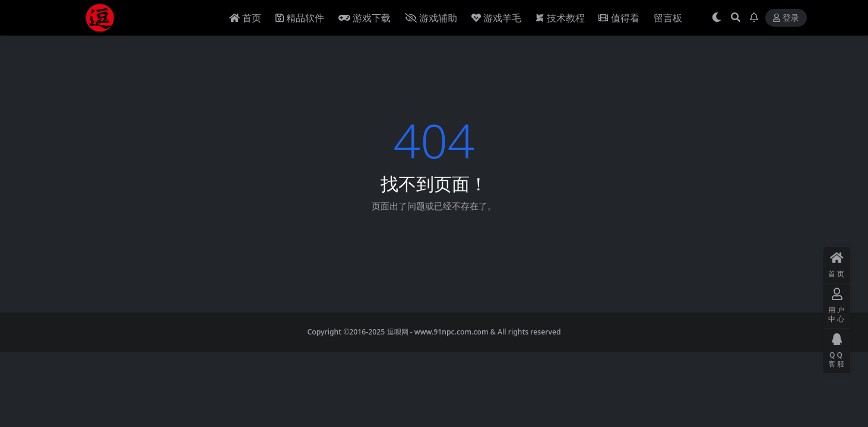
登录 (786, 18)
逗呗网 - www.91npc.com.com (438, 332)
